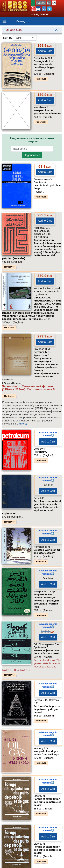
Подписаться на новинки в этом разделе (32, 140)
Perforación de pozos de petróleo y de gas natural (47, 709)
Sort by (8, 38)
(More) (23, 424)
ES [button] (49, 3)
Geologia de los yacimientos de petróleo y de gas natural (44, 66)
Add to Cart (45, 51)
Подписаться (32, 155)
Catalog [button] (21, 21)
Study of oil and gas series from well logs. (47, 753)
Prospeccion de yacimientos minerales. (48, 112)
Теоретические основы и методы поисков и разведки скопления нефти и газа (46, 601)
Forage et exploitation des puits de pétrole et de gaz (47, 802)
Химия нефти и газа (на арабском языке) (47, 652)
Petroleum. (40, 452)
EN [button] (54, 3)
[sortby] (25, 38)
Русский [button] (41, 3)
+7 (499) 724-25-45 (40, 14)
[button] (33, 9)
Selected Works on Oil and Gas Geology (47, 551)
